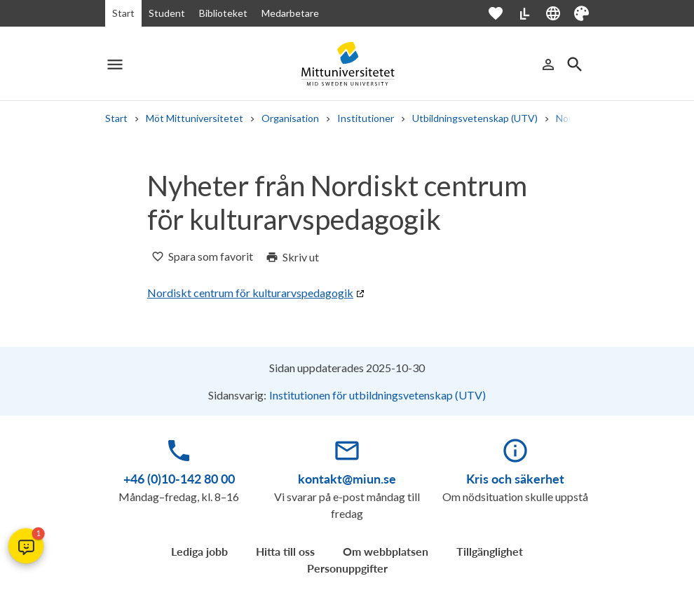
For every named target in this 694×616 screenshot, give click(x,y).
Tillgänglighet (490, 551)
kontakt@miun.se (347, 479)
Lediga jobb (199, 551)
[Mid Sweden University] (347, 64)
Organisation (290, 118)
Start (123, 13)
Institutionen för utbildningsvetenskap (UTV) (377, 395)
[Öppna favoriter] (503, 13)
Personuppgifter (347, 568)
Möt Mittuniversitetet (195, 118)
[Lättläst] (524, 13)
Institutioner (366, 118)
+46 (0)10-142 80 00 (179, 479)
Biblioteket (223, 13)
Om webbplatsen (386, 551)
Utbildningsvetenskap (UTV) (475, 118)
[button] (26, 546)
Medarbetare (290, 13)
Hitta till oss (285, 551)
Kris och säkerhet (515, 479)
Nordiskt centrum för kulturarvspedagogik (250, 293)
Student (167, 13)
